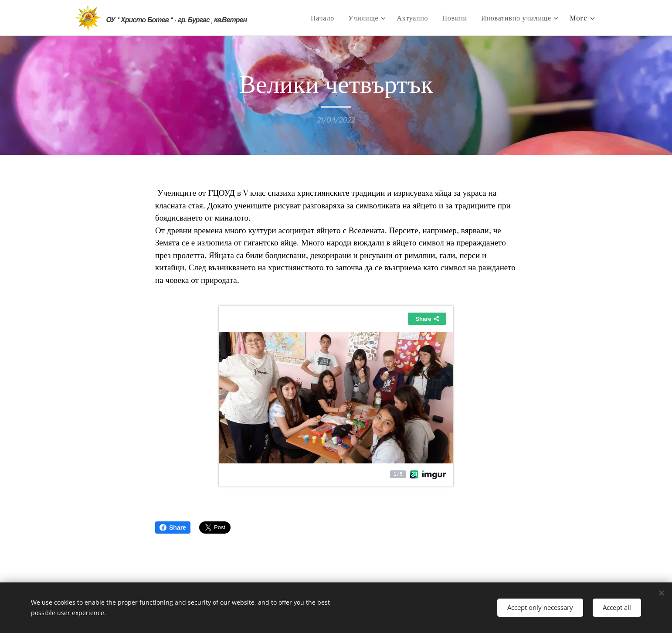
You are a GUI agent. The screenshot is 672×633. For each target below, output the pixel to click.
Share (173, 527)
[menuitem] (325, 18)
